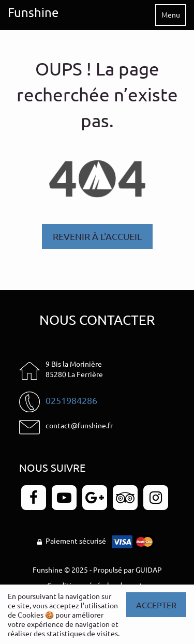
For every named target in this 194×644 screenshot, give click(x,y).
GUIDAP (149, 570)
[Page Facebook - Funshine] (34, 498)
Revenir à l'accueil (97, 236)
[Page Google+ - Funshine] (95, 498)
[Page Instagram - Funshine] (156, 498)
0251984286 (71, 400)
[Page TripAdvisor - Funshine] (125, 498)
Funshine (33, 12)
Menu (171, 14)
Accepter (156, 605)
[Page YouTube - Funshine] (64, 498)
